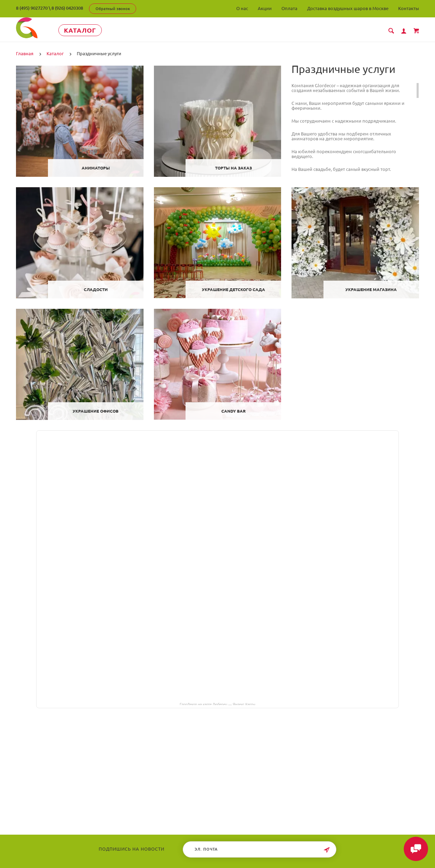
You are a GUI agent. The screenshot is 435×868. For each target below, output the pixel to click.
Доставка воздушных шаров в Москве (348, 8)
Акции (265, 8)
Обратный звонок (113, 9)
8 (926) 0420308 (67, 8)
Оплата (289, 8)
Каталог (80, 30)
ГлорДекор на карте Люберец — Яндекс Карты (217, 704)
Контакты (409, 8)
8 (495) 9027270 (32, 8)
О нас (242, 8)
